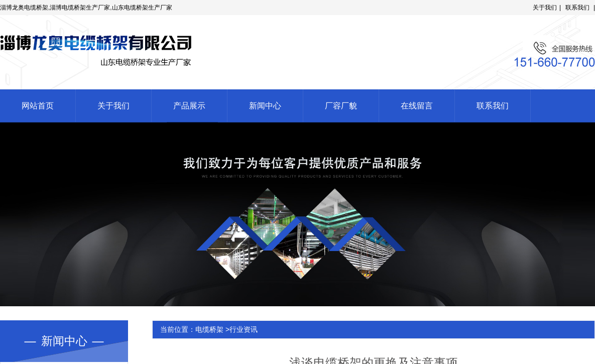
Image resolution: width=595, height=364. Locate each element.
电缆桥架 (209, 329)
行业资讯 (244, 329)
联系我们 (577, 8)
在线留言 (417, 106)
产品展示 (189, 106)
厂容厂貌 (341, 106)
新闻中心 (265, 106)
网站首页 (38, 106)
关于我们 (545, 8)
